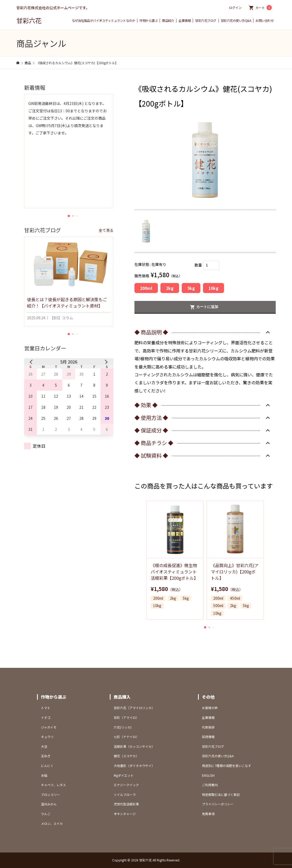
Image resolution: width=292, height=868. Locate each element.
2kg (170, 288)
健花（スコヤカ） (126, 756)
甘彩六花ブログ (206, 21)
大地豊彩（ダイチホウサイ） (134, 766)
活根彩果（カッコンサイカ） (134, 746)
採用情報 (208, 737)
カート (264, 8)
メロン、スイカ (52, 823)
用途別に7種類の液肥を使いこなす (226, 766)
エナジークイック (126, 785)
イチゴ (46, 717)
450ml (235, 598)
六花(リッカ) (123, 727)
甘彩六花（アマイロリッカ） (134, 708)
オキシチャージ (125, 814)
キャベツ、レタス (53, 785)
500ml (218, 606)
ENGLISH (208, 775)
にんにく (47, 766)
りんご (46, 814)
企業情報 (185, 21)
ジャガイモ (49, 727)
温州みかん (49, 804)
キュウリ (47, 737)
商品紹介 (168, 21)
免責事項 (208, 814)
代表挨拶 (208, 727)
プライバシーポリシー (218, 804)
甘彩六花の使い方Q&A (236, 21)
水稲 (44, 775)
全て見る (106, 230)
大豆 (44, 746)
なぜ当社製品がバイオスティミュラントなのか (104, 21)
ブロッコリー (50, 794)
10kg (213, 288)
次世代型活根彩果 (126, 804)
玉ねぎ (46, 756)
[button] (205, 627)
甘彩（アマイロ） (126, 717)
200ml (146, 288)
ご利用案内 (210, 785)
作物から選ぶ (148, 21)
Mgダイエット (124, 775)
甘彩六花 (29, 20)
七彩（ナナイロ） (126, 737)
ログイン (235, 7)
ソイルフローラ (125, 794)
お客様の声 (210, 708)
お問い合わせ (265, 21)
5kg (191, 288)
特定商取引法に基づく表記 (221, 794)
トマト (46, 708)
